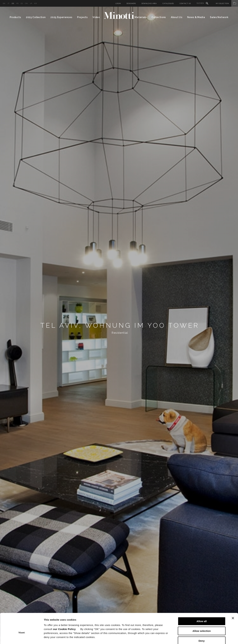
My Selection (227, 3)
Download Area (149, 3)
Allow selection (202, 613)
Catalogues (168, 3)
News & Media (196, 17)
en (4, 3)
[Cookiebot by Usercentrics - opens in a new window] (22, 637)
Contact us (185, 3)
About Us (177, 17)
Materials (141, 17)
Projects (82, 17)
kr (35, 3)
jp (31, 3)
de (13, 3)
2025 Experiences (61, 17)
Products (15, 17)
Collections (159, 17)
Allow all (202, 603)
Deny (202, 623)
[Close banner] (233, 600)
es (22, 3)
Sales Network (219, 17)
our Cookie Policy (64, 611)
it (9, 3)
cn (26, 3)
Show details (175, 637)
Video (96, 17)
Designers (131, 3)
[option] (119, 325)
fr (17, 3)
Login (118, 3)
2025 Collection (36, 17)
